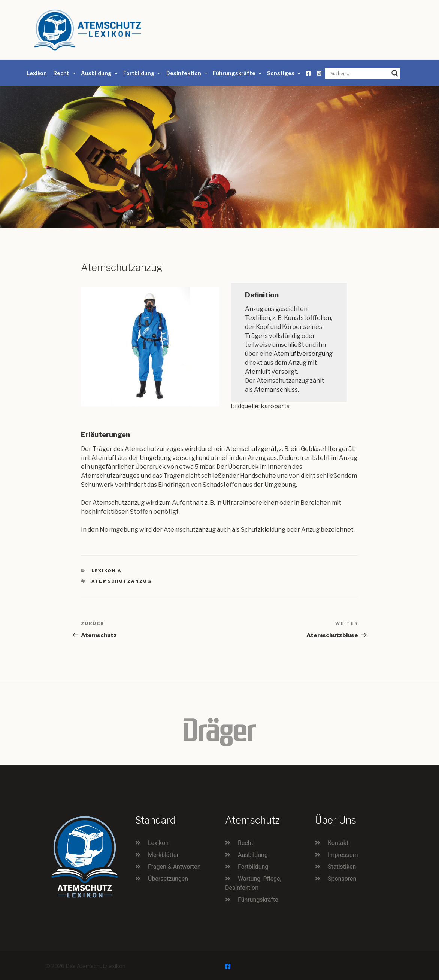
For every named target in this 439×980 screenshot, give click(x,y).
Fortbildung (143, 73)
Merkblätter (163, 855)
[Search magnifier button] (395, 73)
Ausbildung (100, 73)
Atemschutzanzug (122, 581)
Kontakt (338, 843)
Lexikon (37, 73)
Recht (65, 73)
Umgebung (155, 458)
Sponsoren (342, 879)
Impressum (343, 855)
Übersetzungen (168, 879)
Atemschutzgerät (251, 449)
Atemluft (258, 372)
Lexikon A (107, 571)
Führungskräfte (238, 73)
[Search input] (359, 73)
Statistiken (342, 867)
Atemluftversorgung (303, 354)
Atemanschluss (276, 390)
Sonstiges (284, 73)
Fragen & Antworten (174, 867)
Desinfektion (187, 73)
